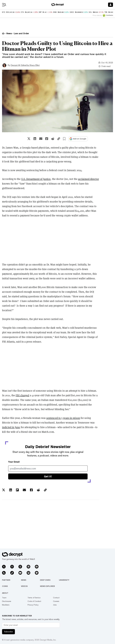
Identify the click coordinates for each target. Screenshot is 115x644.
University (64, 580)
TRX (106, 12)
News (24, 580)
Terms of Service (34, 598)
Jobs (55, 605)
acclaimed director (88, 179)
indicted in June (11, 427)
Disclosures (7, 601)
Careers (56, 601)
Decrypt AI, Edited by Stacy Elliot (25, 65)
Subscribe (8, 632)
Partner (6, 580)
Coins (5, 586)
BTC (4, 12)
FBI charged (22, 395)
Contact (56, 598)
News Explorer (47, 586)
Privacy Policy (33, 605)
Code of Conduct (34, 601)
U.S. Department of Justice (36, 179)
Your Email (14, 462)
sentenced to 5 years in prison (63, 418)
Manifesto (6, 605)
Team (4, 598)
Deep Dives (45, 580)
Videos (24, 586)
